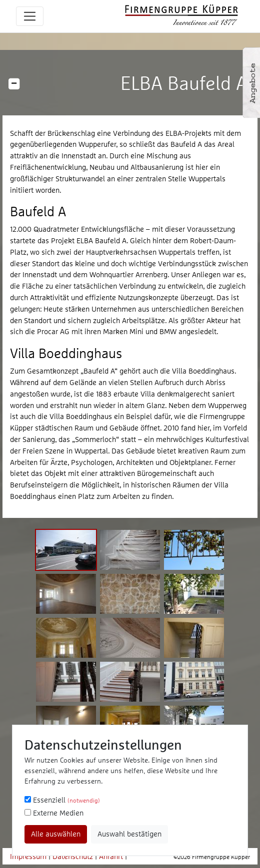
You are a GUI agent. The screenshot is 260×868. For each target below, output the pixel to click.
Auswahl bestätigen (129, 834)
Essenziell (62, 800)
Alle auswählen (56, 834)
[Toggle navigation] (30, 16)
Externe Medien (54, 813)
